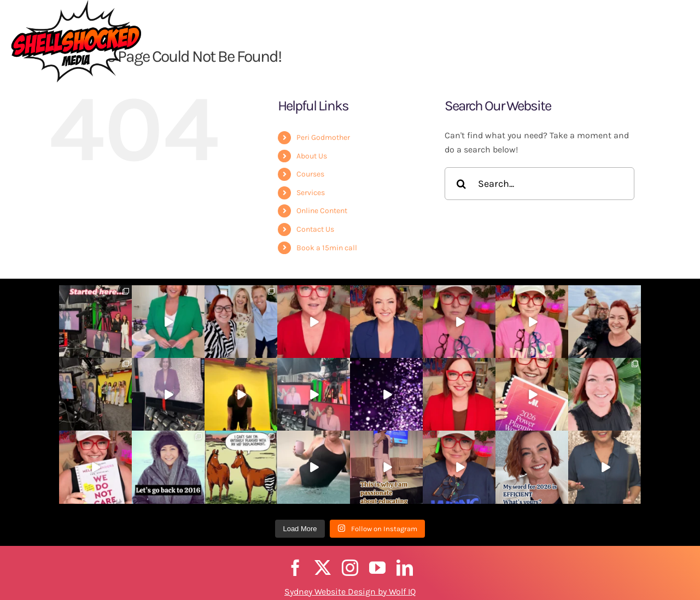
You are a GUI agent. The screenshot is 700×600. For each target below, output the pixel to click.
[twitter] (323, 568)
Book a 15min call (327, 248)
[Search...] (539, 184)
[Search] (461, 184)
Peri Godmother (323, 137)
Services (311, 193)
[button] (678, 31)
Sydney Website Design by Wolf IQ (350, 592)
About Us (312, 156)
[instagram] (350, 568)
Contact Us (315, 229)
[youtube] (377, 568)
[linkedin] (405, 568)
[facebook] (295, 568)
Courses (310, 174)
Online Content (322, 211)
